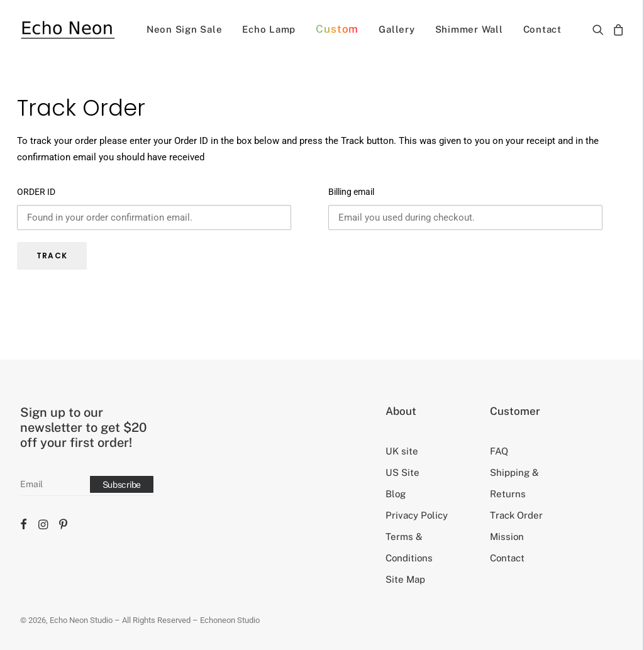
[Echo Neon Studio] (68, 29)
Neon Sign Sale (185, 29)
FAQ (499, 451)
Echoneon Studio (230, 620)
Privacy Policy (417, 515)
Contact (542, 29)
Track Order (516, 515)
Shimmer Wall (469, 29)
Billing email (351, 192)
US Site (402, 472)
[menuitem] (185, 29)
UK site (402, 451)
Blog (396, 494)
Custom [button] (337, 29)
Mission (507, 537)
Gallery (397, 29)
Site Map (405, 579)
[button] (600, 29)
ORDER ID (36, 192)
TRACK (52, 256)
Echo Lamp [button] (269, 29)
